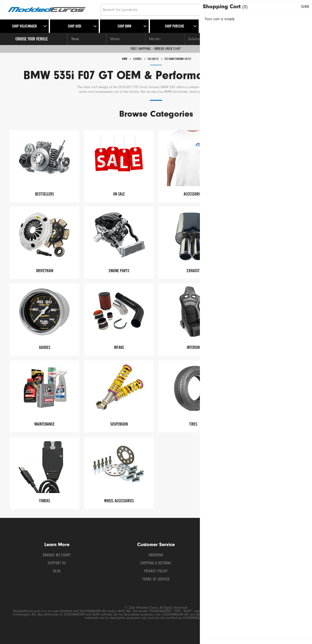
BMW (117, 59)
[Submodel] (204, 39)
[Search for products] (164, 10)
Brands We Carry (57, 555)
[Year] (87, 39)
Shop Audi (74, 27)
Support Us (57, 563)
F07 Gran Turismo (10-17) (182, 59)
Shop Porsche (174, 27)
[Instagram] (268, 557)
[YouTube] (260, 557)
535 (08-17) (151, 59)
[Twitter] (251, 557)
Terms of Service (156, 579)
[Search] (235, 10)
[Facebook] (243, 557)
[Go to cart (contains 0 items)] (297, 10)
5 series (132, 59)
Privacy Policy (156, 571)
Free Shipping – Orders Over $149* (156, 49)
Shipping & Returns (156, 563)
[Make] (126, 39)
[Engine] (243, 39)
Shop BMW (124, 27)
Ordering (156, 555)
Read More (229, 92)
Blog (57, 571)
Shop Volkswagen (24, 27)
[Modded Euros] (52, 10)
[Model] (165, 39)
